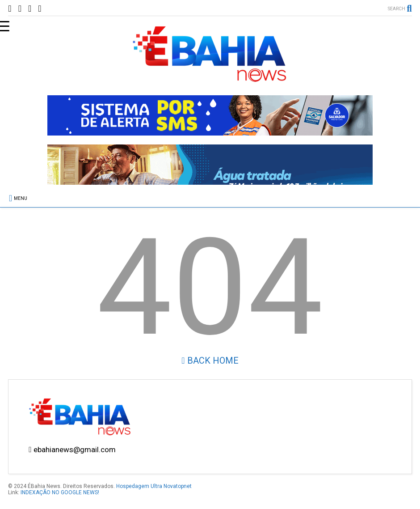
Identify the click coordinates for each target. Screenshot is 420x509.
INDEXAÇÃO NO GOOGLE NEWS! (60, 492)
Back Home (210, 361)
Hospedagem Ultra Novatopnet (154, 486)
